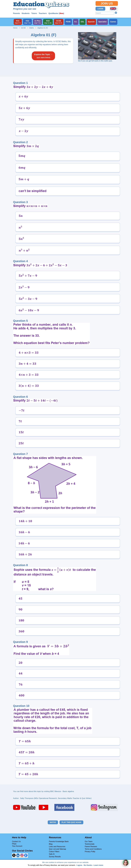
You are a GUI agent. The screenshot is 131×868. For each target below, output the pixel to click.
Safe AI (52, 854)
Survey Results (55, 857)
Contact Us (16, 841)
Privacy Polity (90, 852)
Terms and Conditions (93, 849)
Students (26, 13)
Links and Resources (57, 847)
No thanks (88, 865)
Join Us (107, 3)
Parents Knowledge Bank (59, 841)
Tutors (34, 13)
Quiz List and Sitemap (57, 849)
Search (116, 13)
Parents (16, 13)
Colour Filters (54, 852)
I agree (79, 865)
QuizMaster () (56, 13)
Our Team (89, 841)
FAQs (14, 844)
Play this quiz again (71, 822)
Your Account (17, 846)
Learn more (98, 865)
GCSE (23, 28)
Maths (31, 28)
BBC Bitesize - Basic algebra (62, 791)
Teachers (43, 13)
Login (100, 9)
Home (15, 28)
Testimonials (90, 844)
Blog (51, 844)
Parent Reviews (91, 847)
